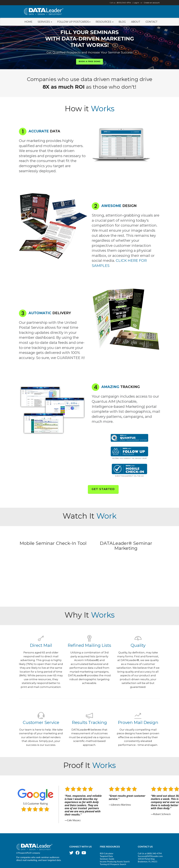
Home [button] (28, 22)
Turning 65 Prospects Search (113, 864)
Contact (152, 22)
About (136, 22)
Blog (122, 22)
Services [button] (45, 22)
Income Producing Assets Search (115, 861)
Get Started (103, 489)
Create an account (152, 3)
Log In (136, 3)
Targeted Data (106, 856)
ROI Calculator (107, 853)
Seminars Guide (107, 859)
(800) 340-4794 (124, 3)
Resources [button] (105, 22)
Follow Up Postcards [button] (74, 22)
